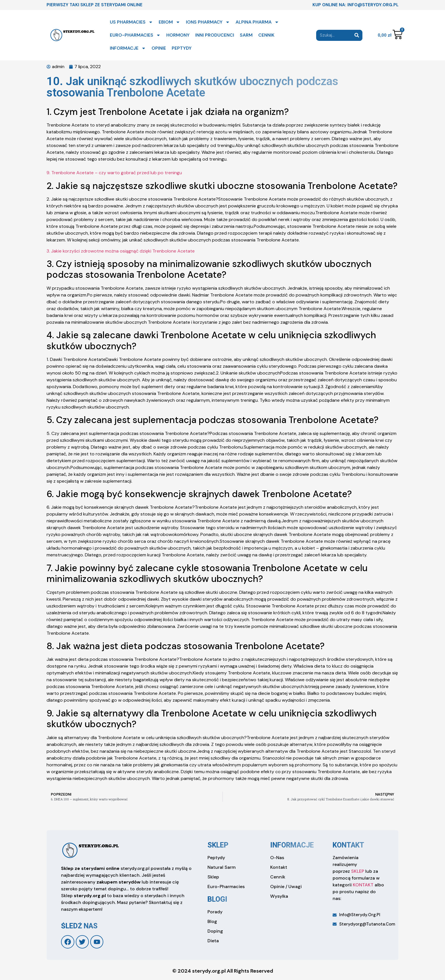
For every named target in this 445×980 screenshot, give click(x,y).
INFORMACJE (128, 48)
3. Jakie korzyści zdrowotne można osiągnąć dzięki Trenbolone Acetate (121, 251)
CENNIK (266, 35)
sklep (218, 845)
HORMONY (178, 35)
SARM (246, 35)
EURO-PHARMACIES (135, 35)
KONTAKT (363, 885)
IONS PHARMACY (208, 22)
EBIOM (169, 22)
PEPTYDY (182, 48)
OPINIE (159, 48)
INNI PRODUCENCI (215, 35)
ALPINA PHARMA (257, 22)
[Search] (357, 35)
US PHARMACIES (131, 22)
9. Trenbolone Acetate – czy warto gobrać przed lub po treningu (114, 173)
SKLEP (358, 871)
